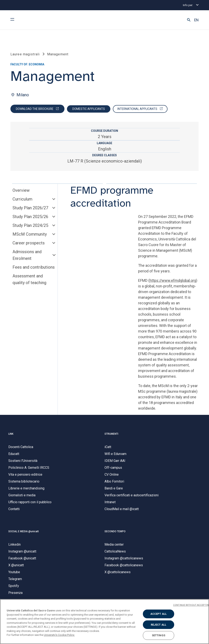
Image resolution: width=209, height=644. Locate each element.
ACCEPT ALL (159, 614)
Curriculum (22, 199)
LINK (11, 434)
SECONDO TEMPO (115, 531)
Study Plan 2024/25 (30, 225)
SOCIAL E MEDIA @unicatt (24, 531)
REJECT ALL (159, 625)
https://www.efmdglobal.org (173, 280)
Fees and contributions (34, 267)
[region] (104, 622)
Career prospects (29, 243)
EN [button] (196, 20)
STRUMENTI (111, 434)
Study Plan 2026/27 (30, 208)
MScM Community (30, 234)
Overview (21, 190)
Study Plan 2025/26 (30, 217)
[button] (189, 20)
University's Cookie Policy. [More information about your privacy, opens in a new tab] (59, 635)
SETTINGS (159, 635)
